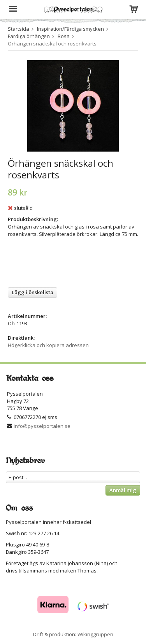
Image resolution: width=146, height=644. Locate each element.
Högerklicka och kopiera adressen (48, 345)
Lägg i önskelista (33, 292)
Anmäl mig (123, 490)
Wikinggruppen (95, 634)
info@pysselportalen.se (42, 426)
